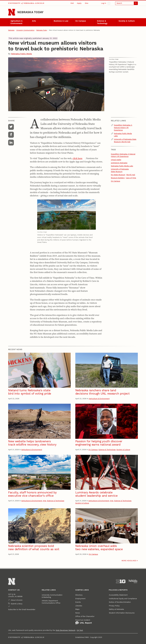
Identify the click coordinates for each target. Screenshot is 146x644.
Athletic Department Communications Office (51, 602)
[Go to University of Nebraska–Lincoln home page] (12, 12)
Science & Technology (102, 22)
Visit (72, 3)
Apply (79, 3)
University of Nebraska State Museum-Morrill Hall (125, 141)
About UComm (17, 600)
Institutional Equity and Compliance (123, 599)
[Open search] (127, 3)
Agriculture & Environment (17, 22)
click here (77, 158)
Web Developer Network (66, 630)
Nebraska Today (30, 12)
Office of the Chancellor (85, 616)
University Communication (25, 30)
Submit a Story (17, 604)
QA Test (80, 630)
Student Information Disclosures (122, 613)
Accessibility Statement (118, 595)
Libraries (79, 606)
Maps (77, 609)
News (78, 613)
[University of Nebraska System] (133, 581)
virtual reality (116, 160)
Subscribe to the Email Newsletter (22, 609)
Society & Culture (127, 21)
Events (78, 602)
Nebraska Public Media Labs (123, 135)
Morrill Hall (131, 175)
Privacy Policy (114, 606)
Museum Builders (118, 178)
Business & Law (61, 21)
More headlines (129, 561)
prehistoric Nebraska (119, 163)
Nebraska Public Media (21, 54)
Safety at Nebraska (116, 609)
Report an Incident (84, 622)
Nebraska (11, 30)
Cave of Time (131, 178)
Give (87, 3)
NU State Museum (118, 175)
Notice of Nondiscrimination (120, 602)
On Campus (81, 21)
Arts (34, 21)
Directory (79, 595)
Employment (80, 599)
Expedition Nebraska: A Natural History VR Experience (123, 128)
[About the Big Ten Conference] (121, 581)
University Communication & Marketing (52, 596)
